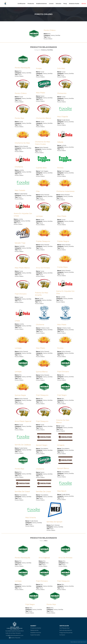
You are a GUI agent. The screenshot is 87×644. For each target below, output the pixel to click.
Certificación (22, 4)
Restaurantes (34, 630)
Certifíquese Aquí (65, 628)
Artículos (58, 4)
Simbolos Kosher (74, 4)
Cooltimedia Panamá (82, 642)
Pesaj (65, 4)
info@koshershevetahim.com (15, 635)
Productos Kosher (36, 628)
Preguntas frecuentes (66, 633)
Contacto (62, 635)
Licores (51, 4)
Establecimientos (41, 4)
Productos (31, 4)
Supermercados (35, 635)
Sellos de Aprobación (66, 630)
